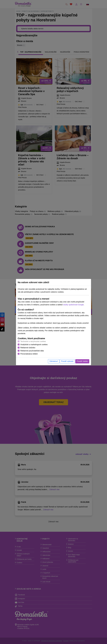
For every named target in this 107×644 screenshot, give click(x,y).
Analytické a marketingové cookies (34, 345)
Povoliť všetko (82, 361)
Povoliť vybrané (67, 361)
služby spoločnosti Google (73, 305)
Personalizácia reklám (29, 354)
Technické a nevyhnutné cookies (33, 341)
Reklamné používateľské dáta (32, 351)
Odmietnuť (54, 361)
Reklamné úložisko (28, 348)
